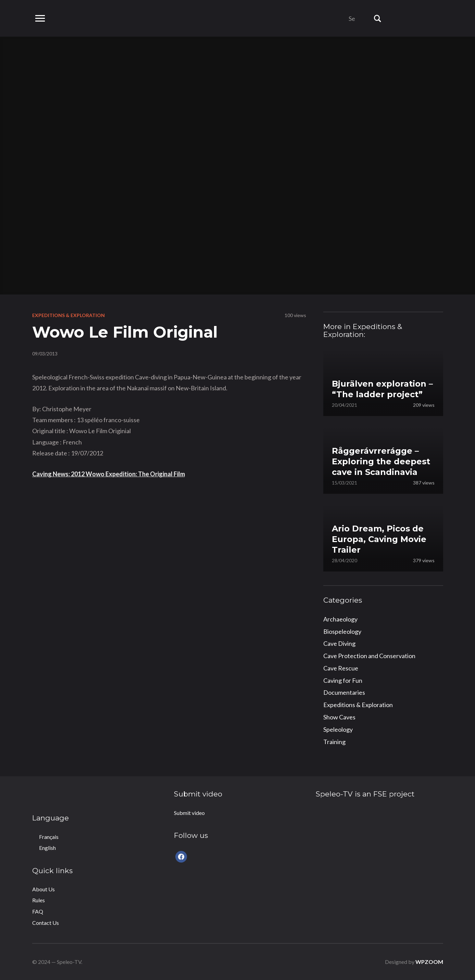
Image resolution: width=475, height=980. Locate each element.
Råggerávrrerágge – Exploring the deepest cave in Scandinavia (381, 461)
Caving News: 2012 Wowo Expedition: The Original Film (109, 474)
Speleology (338, 729)
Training (334, 742)
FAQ (38, 911)
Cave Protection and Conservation (369, 656)
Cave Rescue (341, 668)
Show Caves (339, 717)
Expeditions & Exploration (68, 315)
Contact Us (46, 923)
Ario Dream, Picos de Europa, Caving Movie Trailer (379, 539)
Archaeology (340, 619)
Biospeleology (342, 631)
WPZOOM (429, 962)
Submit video (189, 813)
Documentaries (344, 692)
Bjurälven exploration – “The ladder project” (382, 389)
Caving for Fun (343, 680)
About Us (43, 889)
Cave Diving (339, 643)
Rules (39, 900)
